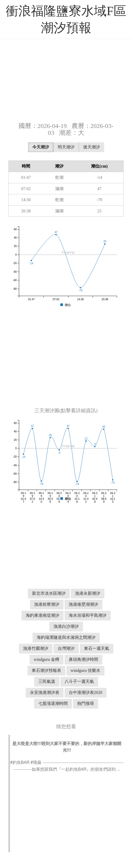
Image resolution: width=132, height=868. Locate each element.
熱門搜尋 (86, 703)
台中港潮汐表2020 (86, 692)
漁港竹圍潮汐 (36, 648)
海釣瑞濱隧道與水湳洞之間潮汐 (66, 637)
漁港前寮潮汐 (47, 604)
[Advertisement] (66, 80)
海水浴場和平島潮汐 (88, 615)
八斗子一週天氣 (79, 681)
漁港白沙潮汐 (66, 626)
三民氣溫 (47, 681)
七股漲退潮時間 (53, 703)
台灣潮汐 (66, 648)
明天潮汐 (66, 147)
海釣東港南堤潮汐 (43, 615)
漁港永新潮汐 (88, 593)
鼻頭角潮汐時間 (83, 659)
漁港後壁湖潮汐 (83, 604)
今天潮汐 (41, 147)
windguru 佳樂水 (85, 670)
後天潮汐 (92, 147)
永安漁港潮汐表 (45, 692)
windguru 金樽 (47, 659)
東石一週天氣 (97, 648)
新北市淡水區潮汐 (49, 593)
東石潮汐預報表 (46, 670)
